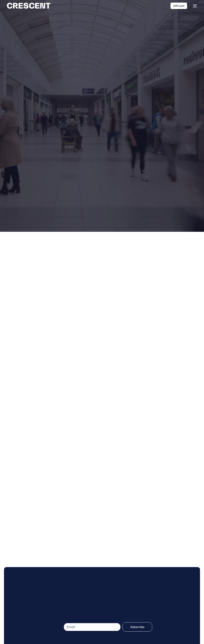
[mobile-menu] (194, 6)
